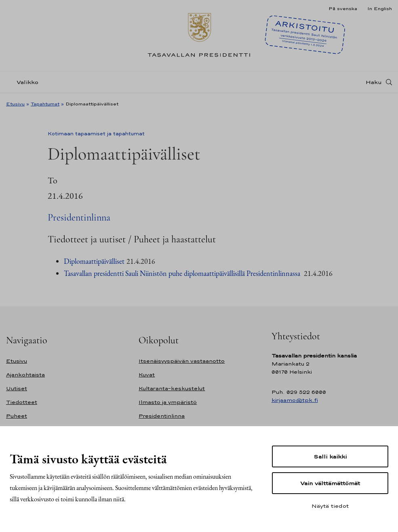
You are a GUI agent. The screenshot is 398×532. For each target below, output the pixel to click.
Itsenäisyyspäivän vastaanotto (182, 361)
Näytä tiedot (330, 506)
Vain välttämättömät (330, 483)
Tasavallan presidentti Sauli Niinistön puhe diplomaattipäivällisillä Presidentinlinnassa (182, 273)
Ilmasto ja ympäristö (168, 402)
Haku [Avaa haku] (374, 82)
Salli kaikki (330, 456)
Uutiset (17, 388)
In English (380, 8)
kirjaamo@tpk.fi (295, 400)
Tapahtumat (45, 104)
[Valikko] (25, 82)
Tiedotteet (22, 402)
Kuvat (147, 375)
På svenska (343, 8)
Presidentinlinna (79, 218)
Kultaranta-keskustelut (172, 388)
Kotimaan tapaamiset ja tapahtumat (96, 134)
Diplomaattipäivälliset (94, 261)
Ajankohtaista (25, 375)
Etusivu (15, 104)
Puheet (17, 416)
